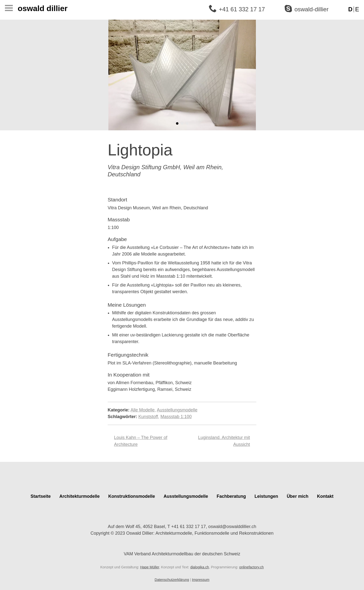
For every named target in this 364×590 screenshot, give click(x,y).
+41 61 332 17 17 (242, 9)
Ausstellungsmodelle (177, 410)
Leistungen (266, 496)
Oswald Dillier (43, 8)
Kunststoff (148, 417)
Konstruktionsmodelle (131, 496)
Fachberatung (231, 496)
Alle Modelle (143, 410)
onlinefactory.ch (251, 567)
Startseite (41, 496)
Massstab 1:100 (176, 417)
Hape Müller (150, 567)
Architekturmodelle (79, 496)
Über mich (298, 496)
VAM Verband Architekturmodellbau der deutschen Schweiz (182, 550)
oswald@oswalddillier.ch (232, 527)
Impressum (201, 580)
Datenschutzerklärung (172, 580)
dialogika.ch (200, 567)
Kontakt (325, 496)
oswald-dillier (312, 9)
